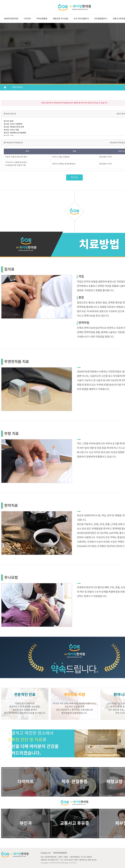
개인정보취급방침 (60, 853)
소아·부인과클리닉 (81, 19)
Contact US (46, 853)
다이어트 (27, 19)
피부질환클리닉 (101, 19)
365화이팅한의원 (11, 19)
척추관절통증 (42, 19)
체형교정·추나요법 (60, 19)
